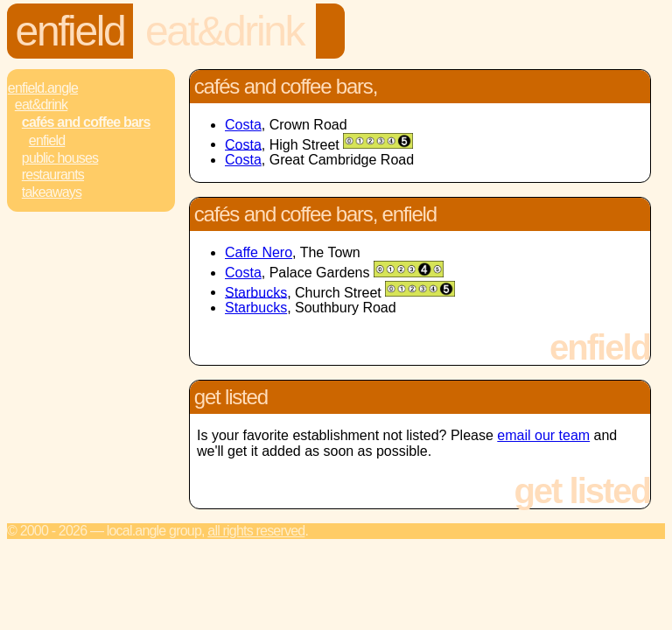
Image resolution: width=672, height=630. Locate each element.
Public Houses (60, 158)
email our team (543, 435)
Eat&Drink (224, 31)
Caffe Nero (259, 252)
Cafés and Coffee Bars (86, 122)
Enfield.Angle (43, 88)
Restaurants (53, 175)
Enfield (70, 31)
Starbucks (256, 292)
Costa (243, 125)
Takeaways (52, 192)
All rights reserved (256, 531)
